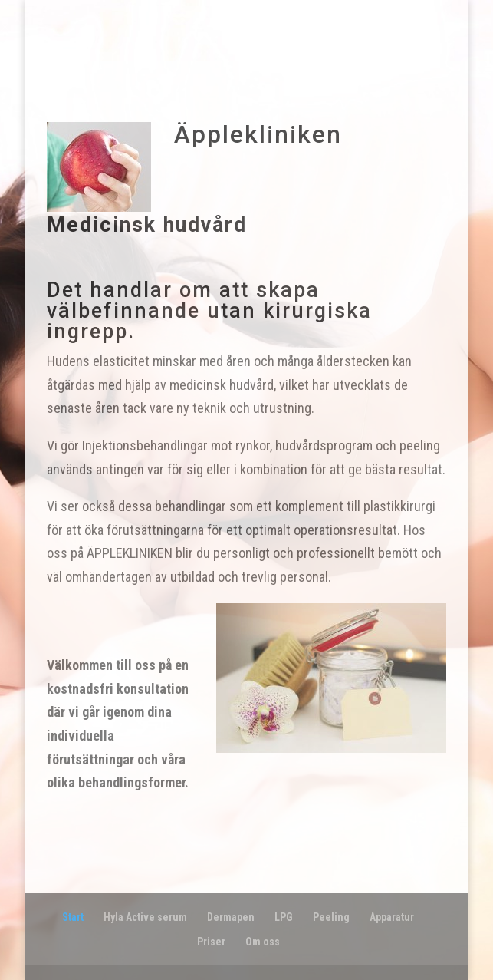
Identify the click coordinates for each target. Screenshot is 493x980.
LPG (284, 917)
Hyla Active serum (145, 917)
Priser (211, 942)
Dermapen (231, 917)
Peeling (331, 917)
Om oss (263, 942)
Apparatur (392, 917)
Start (73, 917)
